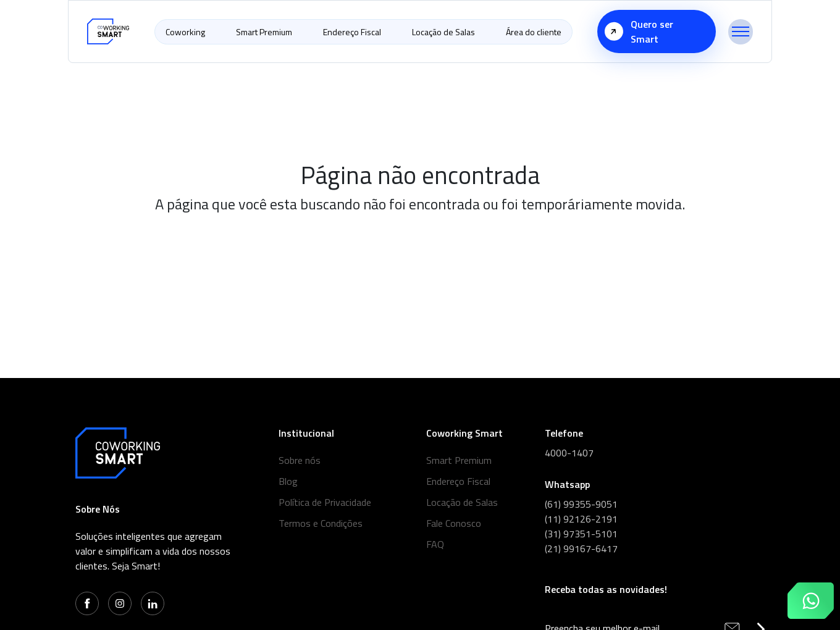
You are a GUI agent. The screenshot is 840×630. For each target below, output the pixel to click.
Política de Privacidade (325, 502)
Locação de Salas (443, 32)
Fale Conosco (454, 523)
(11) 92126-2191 (581, 519)
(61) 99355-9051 (581, 504)
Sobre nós (300, 460)
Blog (288, 481)
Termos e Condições (321, 523)
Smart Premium (264, 32)
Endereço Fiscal (352, 32)
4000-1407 (569, 453)
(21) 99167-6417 (581, 548)
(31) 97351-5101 (581, 534)
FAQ (435, 544)
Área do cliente (534, 32)
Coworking (185, 32)
